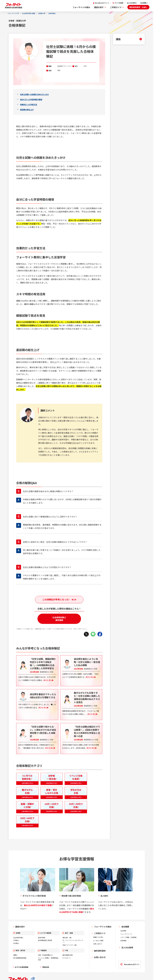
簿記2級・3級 (67, 938)
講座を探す (99, 7)
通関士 (15, 955)
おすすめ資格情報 (22, 967)
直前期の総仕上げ (27, 110)
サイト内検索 (119, 3)
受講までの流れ (98, 937)
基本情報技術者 (68, 955)
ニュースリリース (126, 934)
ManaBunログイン (101, 3)
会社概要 (143, 3)
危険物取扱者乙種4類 (45, 940)
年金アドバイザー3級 (69, 945)
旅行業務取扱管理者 (20, 958)
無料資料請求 (100, 951)
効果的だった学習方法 (29, 105)
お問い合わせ (97, 944)
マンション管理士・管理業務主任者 (48, 959)
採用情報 (123, 941)
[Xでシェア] (86, 634)
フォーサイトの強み (81, 7)
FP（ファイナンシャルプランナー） (73, 941)
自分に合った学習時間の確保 (31, 99)
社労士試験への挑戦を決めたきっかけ (34, 94)
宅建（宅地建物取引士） (46, 955)
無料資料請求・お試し (138, 7)
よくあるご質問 (98, 941)
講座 (118, 39)
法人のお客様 (131, 3)
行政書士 (16, 940)
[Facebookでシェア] (100, 634)
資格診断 (46, 967)
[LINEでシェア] (93, 634)
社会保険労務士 (18, 938)
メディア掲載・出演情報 (128, 937)
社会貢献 (123, 931)
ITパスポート (67, 958)
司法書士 (16, 943)
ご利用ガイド (116, 7)
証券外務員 (42, 938)
